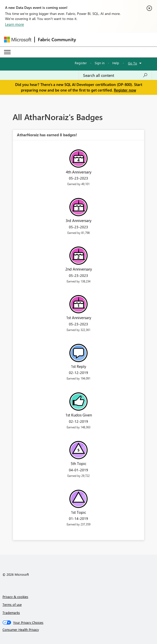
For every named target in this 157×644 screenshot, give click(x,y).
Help (116, 63)
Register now (125, 90)
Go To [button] (133, 63)
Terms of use (12, 604)
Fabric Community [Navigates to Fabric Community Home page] (57, 39)
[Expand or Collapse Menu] (7, 52)
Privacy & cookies (15, 597)
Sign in (100, 63)
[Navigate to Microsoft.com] (18, 40)
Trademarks (11, 613)
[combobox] (115, 75)
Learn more (15, 24)
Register (81, 63)
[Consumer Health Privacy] (79, 630)
